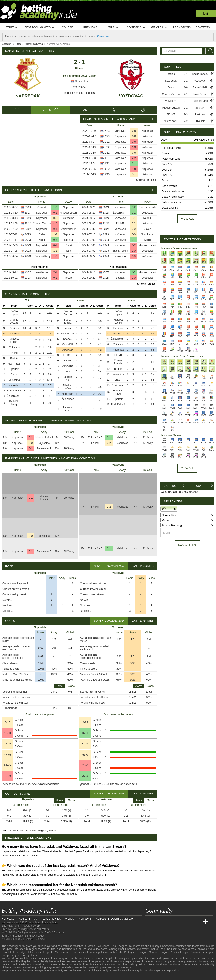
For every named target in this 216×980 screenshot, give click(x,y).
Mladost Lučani (69, 213)
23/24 (28, 207)
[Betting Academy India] (149, 922)
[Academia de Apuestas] (181, 922)
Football (91, 946)
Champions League (202, 952)
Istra (68, 251)
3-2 (134, 207)
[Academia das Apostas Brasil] (165, 922)
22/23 (106, 131)
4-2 (134, 158)
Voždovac (131, 96)
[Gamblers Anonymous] (39, 976)
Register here (50, 923)
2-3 (186, 114)
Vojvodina (69, 218)
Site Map (7, 926)
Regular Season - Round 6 (79, 93)
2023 (28, 234)
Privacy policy (36, 936)
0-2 (55, 278)
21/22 (106, 142)
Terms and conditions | (15, 936)
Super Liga (79, 82)
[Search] (209, 51)
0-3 (55, 240)
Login (206, 13)
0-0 (134, 131)
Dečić (147, 240)
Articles (159, 28)
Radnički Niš (14, 391)
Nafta (42, 240)
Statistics (136, 28)
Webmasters (41, 929)
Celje (42, 234)
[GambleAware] (13, 976)
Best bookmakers (40, 28)
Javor (147, 229)
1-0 (134, 169)
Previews (90, 27)
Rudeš (69, 245)
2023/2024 (79, 87)
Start (12, 28)
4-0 (55, 224)
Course (67, 27)
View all (187, 219)
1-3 (134, 147)
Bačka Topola (120, 251)
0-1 (55, 213)
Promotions (182, 27)
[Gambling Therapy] (34, 976)
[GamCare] (28, 976)
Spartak (42, 207)
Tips (113, 28)
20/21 (106, 158)
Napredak (28, 96)
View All (187, 468)
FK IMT (120, 224)
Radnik (147, 218)
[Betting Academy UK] (198, 922)
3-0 (134, 142)
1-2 (134, 245)
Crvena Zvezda (42, 224)
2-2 (55, 234)
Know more (104, 37)
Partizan (69, 278)
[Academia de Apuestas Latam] (190, 922)
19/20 (106, 169)
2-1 (55, 272)
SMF (39, 926)
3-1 (134, 164)
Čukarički (14, 347)
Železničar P (69, 229)
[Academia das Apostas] (157, 922)
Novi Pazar (42, 272)
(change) (194, 492)
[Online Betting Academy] (173, 922)
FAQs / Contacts (54, 932)
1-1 (134, 174)
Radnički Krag (42, 256)
